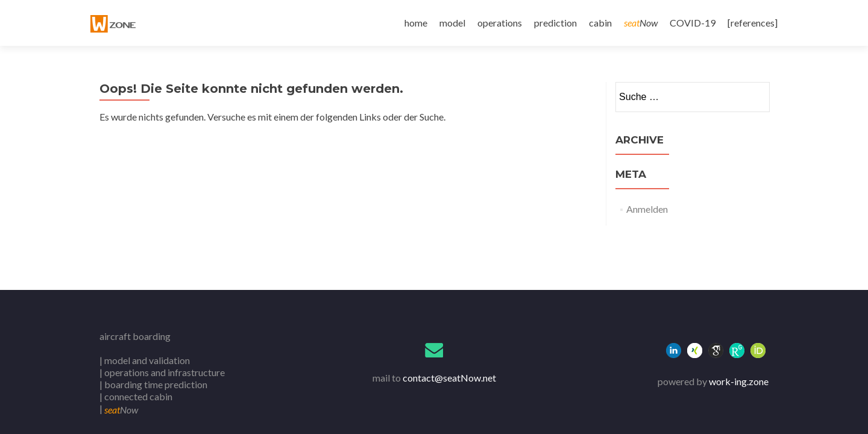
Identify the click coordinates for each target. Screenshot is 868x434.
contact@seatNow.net (449, 378)
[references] (753, 23)
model (452, 23)
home (416, 23)
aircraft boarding (135, 336)
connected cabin (138, 396)
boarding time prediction (156, 384)
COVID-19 (693, 23)
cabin (600, 23)
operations (500, 23)
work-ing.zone (739, 381)
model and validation (147, 360)
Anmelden (647, 209)
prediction (555, 23)
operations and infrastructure (165, 372)
